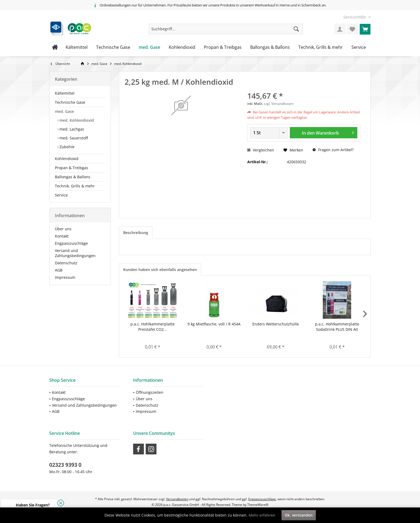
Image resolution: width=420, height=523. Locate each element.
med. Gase (64, 111)
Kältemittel (65, 93)
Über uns (63, 229)
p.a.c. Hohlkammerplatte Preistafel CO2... (153, 327)
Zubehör (67, 147)
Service (61, 195)
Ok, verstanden (299, 515)
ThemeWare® (258, 505)
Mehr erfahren (262, 515)
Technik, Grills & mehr (75, 186)
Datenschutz (66, 263)
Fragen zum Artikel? (333, 150)
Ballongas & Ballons (73, 177)
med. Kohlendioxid (76, 120)
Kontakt (62, 236)
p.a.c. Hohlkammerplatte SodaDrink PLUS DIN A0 (337, 327)
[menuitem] (355, 17)
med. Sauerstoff (73, 138)
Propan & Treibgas (72, 168)
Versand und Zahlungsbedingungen (75, 253)
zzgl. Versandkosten (279, 104)
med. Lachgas (71, 129)
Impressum (65, 277)
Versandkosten (177, 499)
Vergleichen (261, 150)
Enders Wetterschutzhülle (276, 324)
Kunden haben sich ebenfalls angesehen (160, 270)
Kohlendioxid (67, 159)
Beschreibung (136, 233)
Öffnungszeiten (150, 392)
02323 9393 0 (65, 465)
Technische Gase (70, 102)
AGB (59, 270)
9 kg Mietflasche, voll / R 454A (214, 324)
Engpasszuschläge (71, 243)
